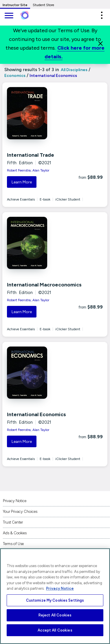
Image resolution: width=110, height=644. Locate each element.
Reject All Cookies (55, 615)
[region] (55, 596)
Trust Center (13, 522)
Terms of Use (13, 544)
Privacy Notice (15, 501)
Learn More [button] (22, 182)
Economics (15, 76)
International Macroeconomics (44, 285)
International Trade (31, 155)
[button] (102, 15)
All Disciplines (74, 70)
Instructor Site (15, 5)
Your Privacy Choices (20, 512)
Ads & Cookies (15, 533)
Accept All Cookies (55, 630)
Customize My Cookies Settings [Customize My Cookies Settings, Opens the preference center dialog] (55, 600)
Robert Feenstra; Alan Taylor (28, 170)
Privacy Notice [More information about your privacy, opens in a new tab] (60, 588)
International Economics (36, 414)
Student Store (43, 5)
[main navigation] (9, 16)
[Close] (100, 44)
